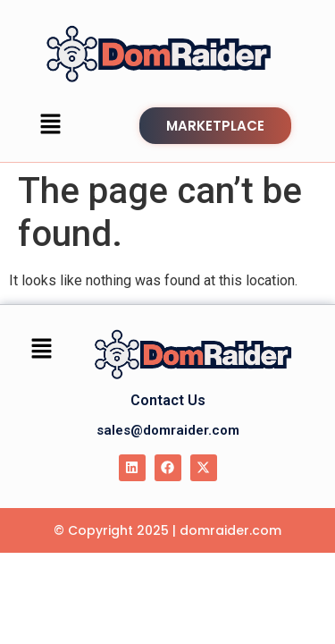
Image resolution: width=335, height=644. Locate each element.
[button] (51, 125)
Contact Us (168, 400)
